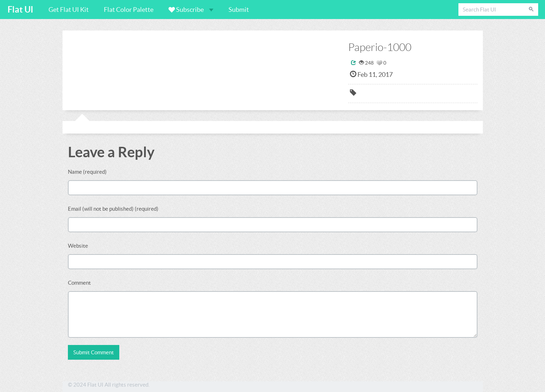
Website (78, 246)
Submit (239, 10)
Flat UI (20, 10)
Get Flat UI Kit (69, 10)
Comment (79, 283)
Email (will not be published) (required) (113, 209)
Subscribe (191, 10)
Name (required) (87, 172)
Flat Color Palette (129, 10)
